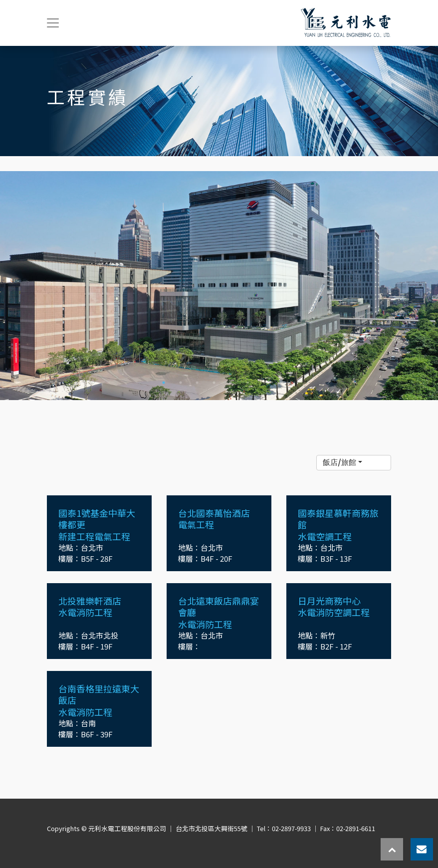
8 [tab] (281, 383)
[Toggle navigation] (53, 23)
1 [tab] (164, 383)
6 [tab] (247, 383)
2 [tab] (181, 383)
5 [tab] (231, 383)
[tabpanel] (219, 286)
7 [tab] (264, 383)
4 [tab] (214, 383)
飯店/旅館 (339, 462)
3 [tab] (197, 383)
